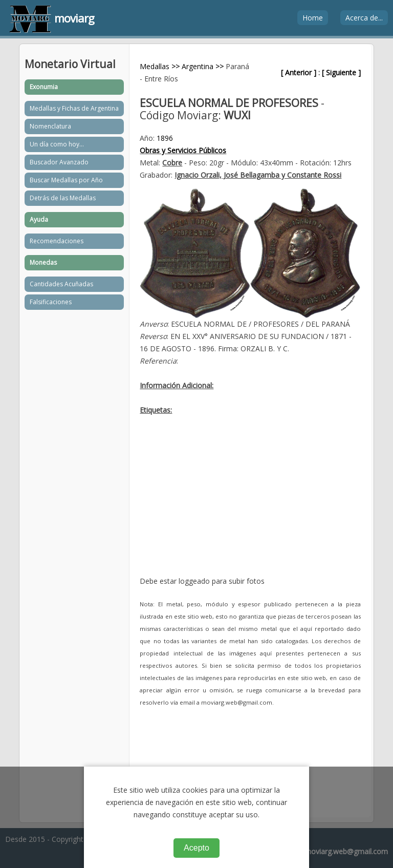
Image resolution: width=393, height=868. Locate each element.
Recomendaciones (57, 241)
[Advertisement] (250, 503)
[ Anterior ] (299, 72)
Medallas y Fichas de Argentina (74, 108)
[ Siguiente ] (341, 72)
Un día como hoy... (57, 144)
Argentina (198, 66)
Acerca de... (364, 18)
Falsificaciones (51, 302)
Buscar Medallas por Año (66, 180)
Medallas (155, 66)
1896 (165, 138)
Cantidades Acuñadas (61, 284)
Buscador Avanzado (59, 162)
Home (313, 18)
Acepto (196, 848)
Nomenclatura (50, 126)
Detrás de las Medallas (63, 198)
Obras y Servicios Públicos (183, 150)
